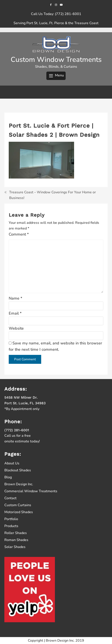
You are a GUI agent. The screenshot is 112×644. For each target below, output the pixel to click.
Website (16, 328)
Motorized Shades (19, 512)
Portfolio (11, 519)
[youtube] (61, 5)
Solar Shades (15, 547)
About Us (12, 463)
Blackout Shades (18, 470)
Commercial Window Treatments (31, 491)
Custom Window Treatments (56, 60)
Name (15, 298)
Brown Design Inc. (19, 484)
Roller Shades (16, 533)
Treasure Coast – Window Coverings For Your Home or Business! (53, 195)
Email (15, 313)
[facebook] (51, 5)
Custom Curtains (18, 505)
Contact (10, 498)
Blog (8, 477)
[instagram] (56, 5)
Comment (19, 234)
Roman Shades (16, 540)
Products (11, 526)
